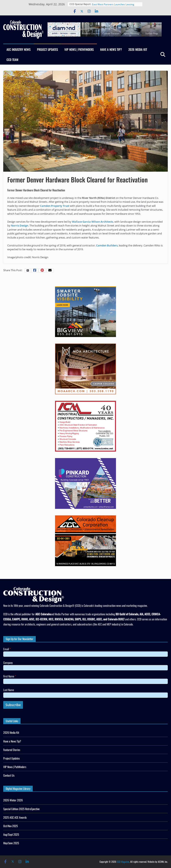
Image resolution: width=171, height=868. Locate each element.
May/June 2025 (11, 843)
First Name (10, 676)
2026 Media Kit (138, 49)
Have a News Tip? (111, 49)
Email (7, 649)
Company (8, 663)
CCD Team (12, 60)
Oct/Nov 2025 (11, 826)
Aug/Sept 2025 (11, 834)
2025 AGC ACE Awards (15, 817)
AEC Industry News (18, 49)
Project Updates (47, 49)
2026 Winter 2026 (13, 800)
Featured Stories (12, 750)
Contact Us (9, 775)
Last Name (9, 690)
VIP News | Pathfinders (79, 49)
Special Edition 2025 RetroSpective (21, 809)
